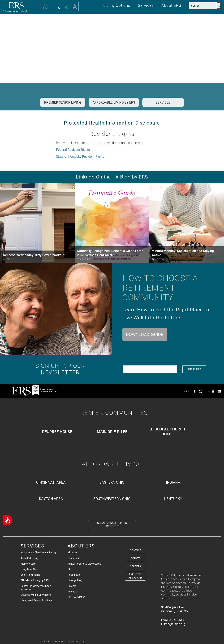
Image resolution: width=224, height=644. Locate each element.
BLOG (187, 391)
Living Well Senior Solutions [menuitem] (36, 600)
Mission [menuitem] (72, 553)
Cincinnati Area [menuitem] (51, 482)
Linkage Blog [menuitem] (75, 580)
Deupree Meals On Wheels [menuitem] (36, 595)
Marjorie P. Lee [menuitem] (112, 432)
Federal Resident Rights (73, 150)
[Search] (219, 6)
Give (175, 21)
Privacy (45, 630)
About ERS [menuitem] (171, 5)
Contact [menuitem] (136, 550)
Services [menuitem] (146, 5)
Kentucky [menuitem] (173, 499)
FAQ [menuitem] (70, 569)
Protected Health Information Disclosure (75, 630)
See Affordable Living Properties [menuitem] (112, 525)
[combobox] (203, 6)
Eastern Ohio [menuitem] (112, 482)
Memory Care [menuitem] (28, 564)
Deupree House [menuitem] (57, 432)
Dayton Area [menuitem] (51, 499)
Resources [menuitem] (74, 575)
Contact (210, 21)
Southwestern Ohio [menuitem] (112, 499)
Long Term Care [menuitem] (29, 569)
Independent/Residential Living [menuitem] (38, 553)
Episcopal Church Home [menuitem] (167, 432)
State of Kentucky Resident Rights (80, 157)
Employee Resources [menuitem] (136, 576)
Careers (191, 21)
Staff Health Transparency (56, 634)
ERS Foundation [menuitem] (76, 597)
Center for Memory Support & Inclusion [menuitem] (37, 588)
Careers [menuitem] (72, 586)
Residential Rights (113, 630)
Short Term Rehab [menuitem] (30, 575)
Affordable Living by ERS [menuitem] (35, 580)
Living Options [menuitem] (117, 5)
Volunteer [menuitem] (73, 592)
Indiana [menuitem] (173, 482)
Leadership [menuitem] (74, 558)
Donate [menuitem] (135, 558)
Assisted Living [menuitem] (29, 558)
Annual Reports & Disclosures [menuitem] (84, 564)
